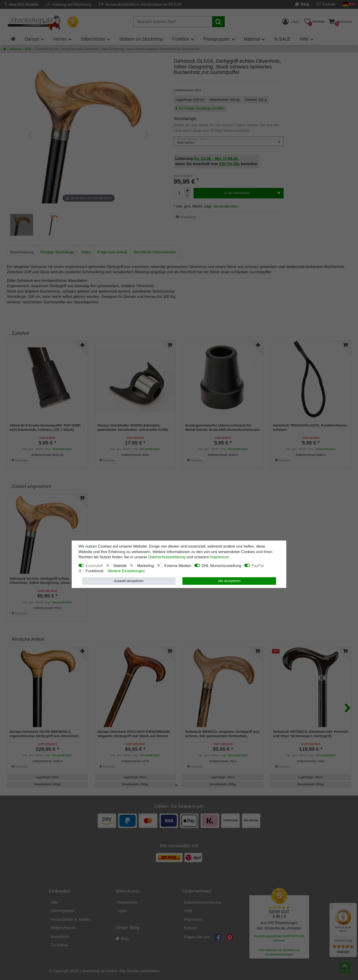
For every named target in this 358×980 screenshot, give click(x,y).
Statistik (120, 566)
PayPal (258, 566)
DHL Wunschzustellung (221, 566)
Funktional (94, 571)
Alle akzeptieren (229, 581)
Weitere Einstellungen (126, 571)
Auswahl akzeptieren (129, 581)
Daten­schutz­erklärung (167, 557)
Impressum (220, 557)
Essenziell (94, 566)
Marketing (145, 566)
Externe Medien (178, 566)
